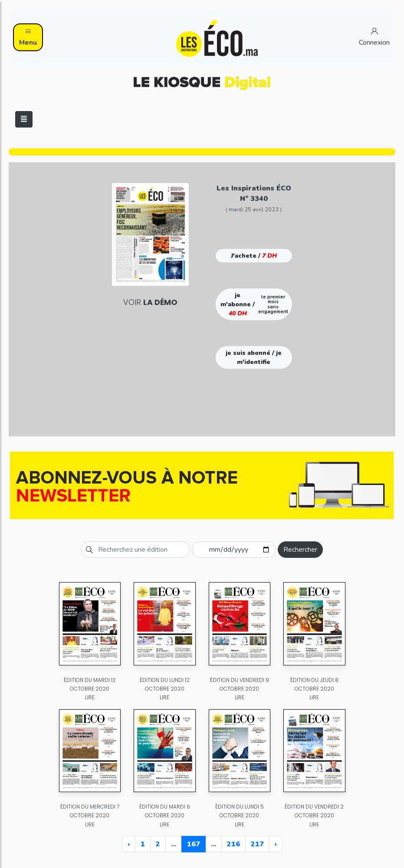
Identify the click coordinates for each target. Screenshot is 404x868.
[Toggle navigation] (24, 119)
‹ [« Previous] (129, 844)
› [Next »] (276, 844)
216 (233, 844)
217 (257, 844)
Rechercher (300, 550)
